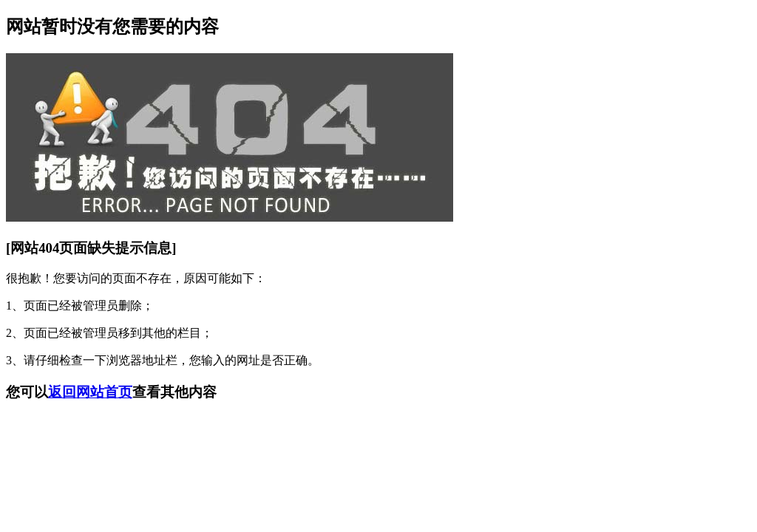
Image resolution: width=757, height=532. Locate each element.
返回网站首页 (90, 392)
